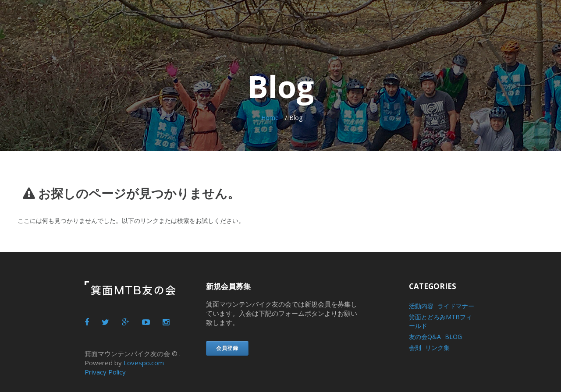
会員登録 (227, 348)
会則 (415, 348)
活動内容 (421, 306)
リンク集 (437, 348)
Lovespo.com (144, 363)
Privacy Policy (105, 372)
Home (270, 118)
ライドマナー (456, 306)
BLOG (453, 337)
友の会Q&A (425, 337)
